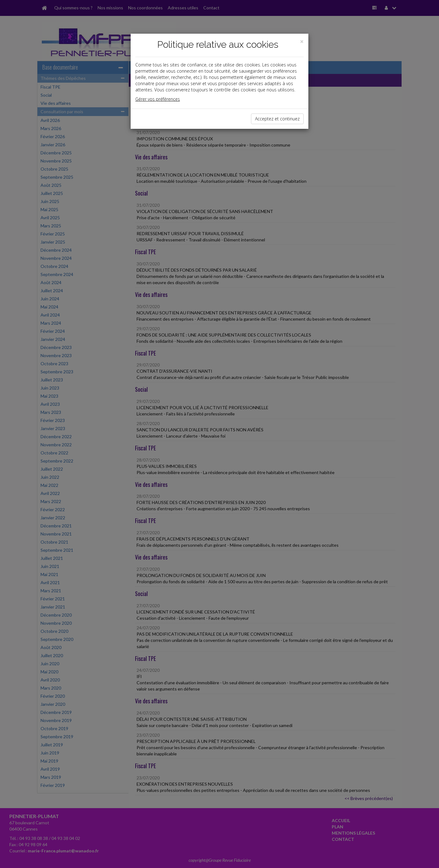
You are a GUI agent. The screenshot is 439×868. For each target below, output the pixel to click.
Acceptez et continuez (277, 119)
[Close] (302, 42)
